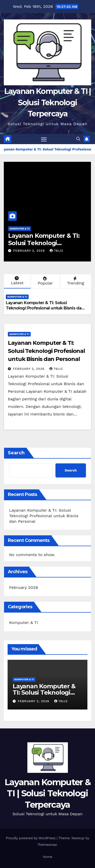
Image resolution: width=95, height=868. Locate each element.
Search (16, 453)
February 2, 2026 (30, 251)
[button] (78, 139)
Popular (45, 281)
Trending (75, 281)
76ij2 (56, 251)
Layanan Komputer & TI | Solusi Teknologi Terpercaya (48, 102)
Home (48, 857)
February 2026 (24, 587)
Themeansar (47, 845)
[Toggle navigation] (44, 139)
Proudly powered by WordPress (31, 838)
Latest (17, 281)
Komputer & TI (20, 229)
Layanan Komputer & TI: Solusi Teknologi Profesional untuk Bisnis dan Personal (45, 308)
